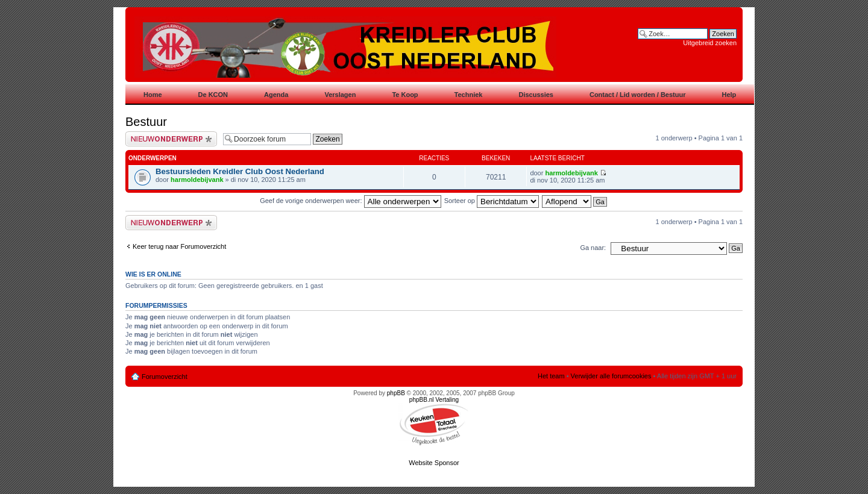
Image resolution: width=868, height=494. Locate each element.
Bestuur (146, 122)
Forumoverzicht (165, 377)
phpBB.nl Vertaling (434, 400)
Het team (551, 376)
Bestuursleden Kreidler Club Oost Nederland (240, 171)
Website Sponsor (434, 463)
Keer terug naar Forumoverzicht (179, 246)
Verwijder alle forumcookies (611, 376)
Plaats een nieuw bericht (171, 139)
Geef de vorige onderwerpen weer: (350, 201)
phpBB (396, 393)
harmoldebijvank (197, 180)
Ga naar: (593, 248)
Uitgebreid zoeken (710, 43)
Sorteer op (492, 201)
